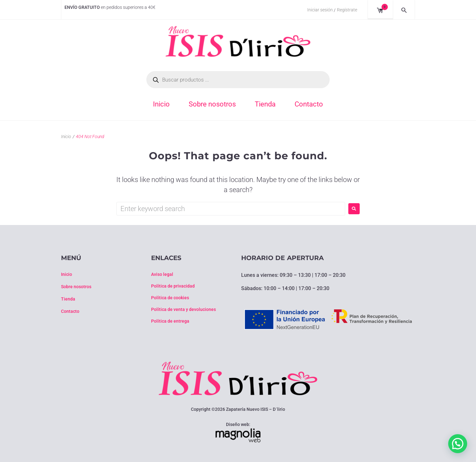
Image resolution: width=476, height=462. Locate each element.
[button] (458, 444)
